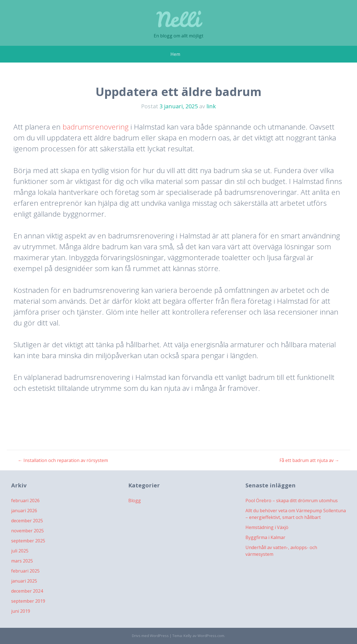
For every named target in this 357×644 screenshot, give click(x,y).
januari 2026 (24, 511)
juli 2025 (20, 551)
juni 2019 (21, 611)
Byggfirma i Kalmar (265, 537)
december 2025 (27, 521)
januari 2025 (24, 581)
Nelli (179, 19)
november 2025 (27, 531)
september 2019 (28, 601)
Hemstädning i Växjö (267, 527)
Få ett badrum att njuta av (309, 460)
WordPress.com (211, 636)
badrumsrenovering (96, 127)
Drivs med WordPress (150, 636)
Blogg (135, 501)
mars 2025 (22, 561)
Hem (175, 54)
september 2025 (28, 541)
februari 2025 (25, 571)
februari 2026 (25, 501)
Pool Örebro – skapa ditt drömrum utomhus (292, 501)
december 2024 (27, 591)
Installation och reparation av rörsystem (63, 460)
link (211, 106)
